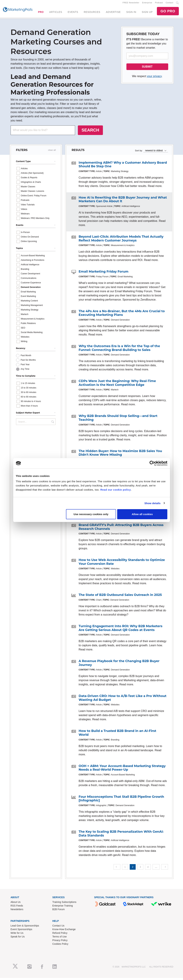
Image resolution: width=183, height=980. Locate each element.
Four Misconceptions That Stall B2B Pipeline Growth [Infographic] (121, 801)
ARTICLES (56, 13)
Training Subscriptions (64, 904)
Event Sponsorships (22, 931)
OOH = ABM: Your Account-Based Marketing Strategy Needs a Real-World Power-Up (122, 770)
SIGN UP (147, 13)
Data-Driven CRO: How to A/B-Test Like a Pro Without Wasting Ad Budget (122, 700)
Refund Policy (60, 935)
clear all (52, 152)
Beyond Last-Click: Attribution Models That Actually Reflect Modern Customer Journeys (121, 241)
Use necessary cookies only (91, 514)
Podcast (159, 4)
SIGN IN (131, 13)
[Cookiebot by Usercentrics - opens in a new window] (152, 463)
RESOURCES (92, 13)
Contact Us (58, 928)
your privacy (154, 78)
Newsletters (17, 911)
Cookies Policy (60, 946)
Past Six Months (28, 362)
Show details (152, 503)
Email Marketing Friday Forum (103, 274)
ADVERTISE (113, 13)
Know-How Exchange (64, 931)
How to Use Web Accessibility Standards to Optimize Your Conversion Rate (122, 564)
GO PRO (168, 12)
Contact (170, 4)
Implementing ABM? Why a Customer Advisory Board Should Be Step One (123, 167)
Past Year (25, 367)
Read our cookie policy (116, 490)
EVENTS (73, 13)
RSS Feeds (17, 908)
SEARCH (90, 132)
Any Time (25, 371)
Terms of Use (60, 939)
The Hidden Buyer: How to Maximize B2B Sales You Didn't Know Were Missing (120, 455)
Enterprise (147, 4)
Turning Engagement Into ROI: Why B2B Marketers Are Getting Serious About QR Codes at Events (120, 630)
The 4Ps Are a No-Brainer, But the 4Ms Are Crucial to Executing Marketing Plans (122, 315)
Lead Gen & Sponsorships (25, 928)
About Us (16, 904)
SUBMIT (147, 69)
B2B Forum (59, 911)
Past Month (26, 358)
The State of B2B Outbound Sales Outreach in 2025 (120, 597)
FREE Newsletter (131, 4)
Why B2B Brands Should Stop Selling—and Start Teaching (118, 420)
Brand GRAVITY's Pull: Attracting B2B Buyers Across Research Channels (121, 529)
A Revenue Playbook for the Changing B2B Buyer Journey (119, 665)
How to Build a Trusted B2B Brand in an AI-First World (117, 735)
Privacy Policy (60, 942)
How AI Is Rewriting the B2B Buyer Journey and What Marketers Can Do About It (123, 202)
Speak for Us (18, 939)
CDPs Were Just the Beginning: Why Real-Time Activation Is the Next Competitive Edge (117, 385)
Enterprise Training (63, 908)
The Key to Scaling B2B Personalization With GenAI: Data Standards (121, 836)
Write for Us (17, 935)
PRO (41, 13)
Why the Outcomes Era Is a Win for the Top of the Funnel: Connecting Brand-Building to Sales (119, 350)
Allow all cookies (142, 514)
